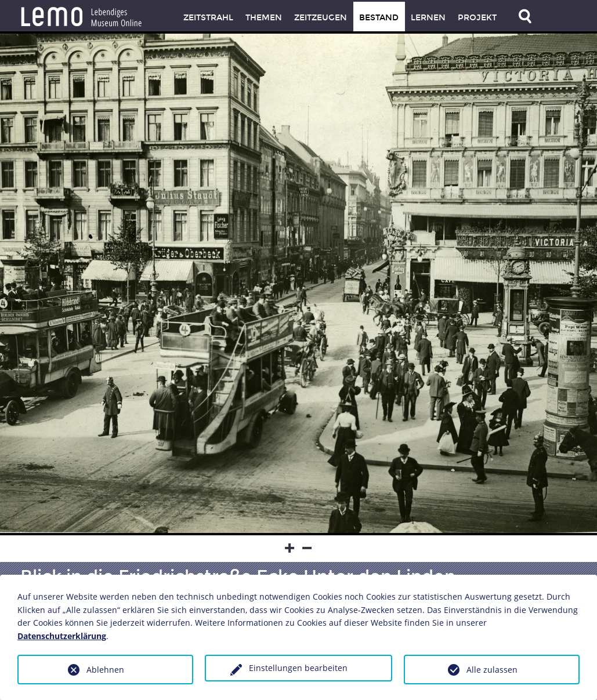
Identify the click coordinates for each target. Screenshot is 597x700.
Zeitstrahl (208, 18)
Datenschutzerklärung (62, 636)
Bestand (379, 18)
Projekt (477, 18)
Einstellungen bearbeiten (298, 668)
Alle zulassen (492, 670)
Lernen (428, 18)
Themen (264, 18)
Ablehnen (105, 670)
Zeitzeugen (321, 18)
